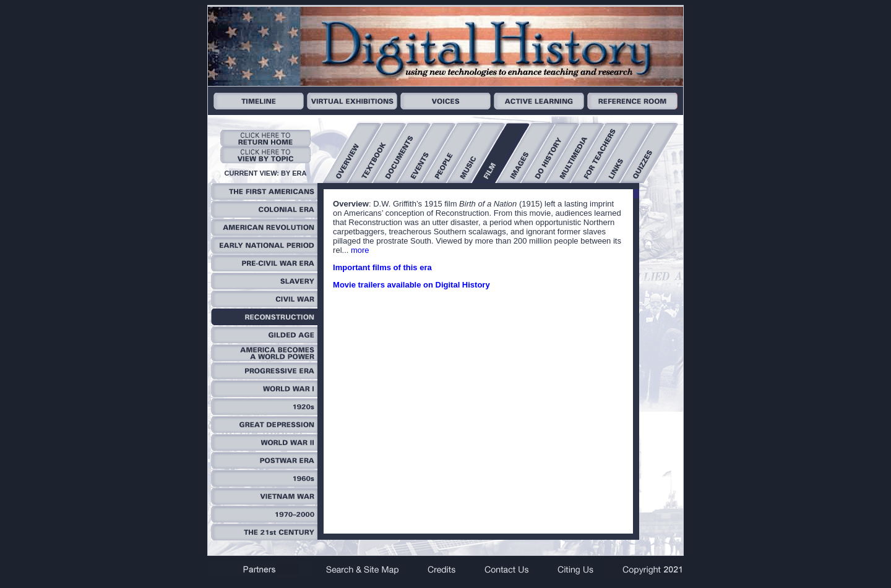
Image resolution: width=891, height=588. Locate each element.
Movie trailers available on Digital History (411, 285)
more (360, 250)
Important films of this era (382, 267)
